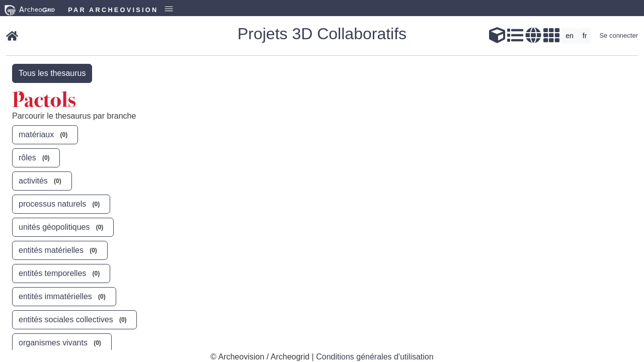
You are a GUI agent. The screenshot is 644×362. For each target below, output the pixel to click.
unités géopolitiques (63, 227)
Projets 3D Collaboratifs (322, 34)
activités (42, 180)
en (570, 36)
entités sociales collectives (74, 319)
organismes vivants (62, 342)
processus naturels (61, 204)
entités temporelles (61, 273)
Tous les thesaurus (52, 73)
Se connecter (619, 35)
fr (585, 36)
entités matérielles (60, 250)
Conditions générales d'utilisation (375, 357)
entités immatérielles (64, 296)
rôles (36, 157)
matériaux (45, 134)
